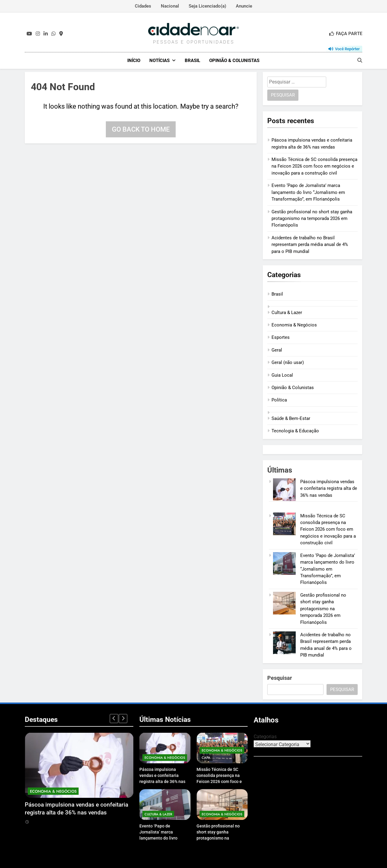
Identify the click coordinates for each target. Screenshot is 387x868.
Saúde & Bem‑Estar (291, 418)
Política (279, 400)
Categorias (265, 736)
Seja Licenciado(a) (207, 6)
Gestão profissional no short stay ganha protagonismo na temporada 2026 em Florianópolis (312, 218)
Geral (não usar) (288, 362)
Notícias (159, 61)
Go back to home (141, 129)
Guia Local (282, 375)
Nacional (170, 6)
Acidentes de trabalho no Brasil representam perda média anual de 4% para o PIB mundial (310, 244)
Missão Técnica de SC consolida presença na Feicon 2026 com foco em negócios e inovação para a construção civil (314, 166)
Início (134, 61)
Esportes (281, 337)
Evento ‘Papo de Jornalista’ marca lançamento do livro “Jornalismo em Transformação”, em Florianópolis (308, 192)
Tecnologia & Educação (295, 431)
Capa (206, 757)
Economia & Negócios (294, 325)
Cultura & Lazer (287, 312)
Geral (277, 350)
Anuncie (244, 6)
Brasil (192, 61)
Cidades (143, 6)
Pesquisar (280, 678)
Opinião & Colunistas (234, 61)
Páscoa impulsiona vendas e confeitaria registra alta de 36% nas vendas (329, 488)
